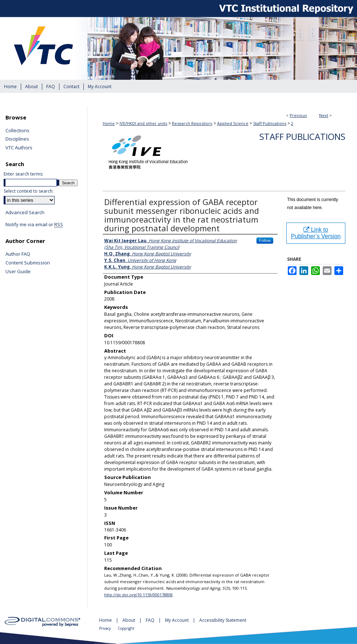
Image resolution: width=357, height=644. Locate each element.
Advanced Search (25, 212)
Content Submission (28, 263)
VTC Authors (19, 148)
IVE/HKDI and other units (143, 123)
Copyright (126, 628)
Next (324, 115)
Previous (298, 115)
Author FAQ (18, 254)
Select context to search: (29, 191)
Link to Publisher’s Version (316, 233)
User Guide (18, 272)
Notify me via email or (34, 225)
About (129, 620)
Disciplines (17, 139)
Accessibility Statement (223, 620)
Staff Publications (270, 123)
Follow (265, 240)
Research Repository (192, 123)
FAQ (151, 620)
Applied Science (233, 123)
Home (109, 123)
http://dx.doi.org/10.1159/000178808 (138, 595)
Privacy (105, 628)
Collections (17, 131)
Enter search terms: (23, 174)
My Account (177, 620)
